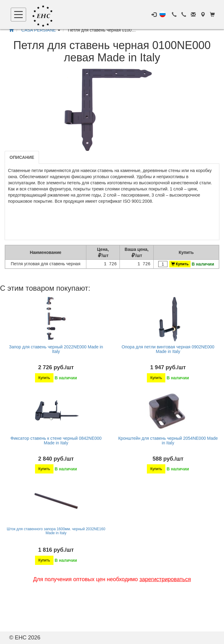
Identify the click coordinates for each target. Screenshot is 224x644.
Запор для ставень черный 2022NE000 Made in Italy (56, 349)
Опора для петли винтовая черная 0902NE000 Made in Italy (168, 349)
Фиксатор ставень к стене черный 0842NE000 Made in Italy (56, 441)
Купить (180, 264)
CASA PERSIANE (39, 30)
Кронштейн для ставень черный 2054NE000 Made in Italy (168, 441)
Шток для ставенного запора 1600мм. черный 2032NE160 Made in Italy (56, 531)
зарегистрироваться (165, 579)
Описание (22, 157)
